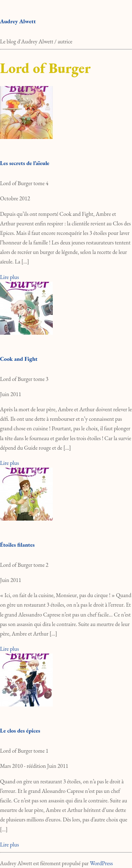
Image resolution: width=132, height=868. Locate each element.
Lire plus (10, 277)
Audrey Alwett (18, 21)
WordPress (101, 863)
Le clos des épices (20, 731)
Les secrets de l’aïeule (25, 163)
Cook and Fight (19, 359)
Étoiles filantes (17, 545)
